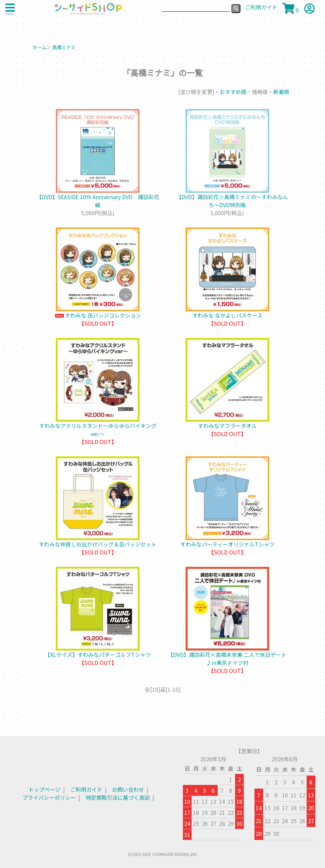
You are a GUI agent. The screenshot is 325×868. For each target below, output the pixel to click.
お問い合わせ (128, 789)
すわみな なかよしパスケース (227, 315)
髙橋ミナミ (64, 47)
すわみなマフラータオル (227, 426)
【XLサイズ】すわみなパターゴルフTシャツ (98, 655)
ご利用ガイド (86, 789)
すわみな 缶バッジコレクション (98, 315)
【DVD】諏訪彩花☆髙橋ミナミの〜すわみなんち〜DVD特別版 (227, 201)
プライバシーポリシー (49, 797)
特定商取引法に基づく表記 (118, 797)
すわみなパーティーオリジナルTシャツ (227, 544)
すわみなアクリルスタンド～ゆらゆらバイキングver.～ (98, 430)
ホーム (39, 47)
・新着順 (279, 92)
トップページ (44, 789)
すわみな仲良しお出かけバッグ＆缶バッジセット (98, 544)
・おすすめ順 (230, 92)
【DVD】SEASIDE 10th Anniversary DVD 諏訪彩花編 (98, 201)
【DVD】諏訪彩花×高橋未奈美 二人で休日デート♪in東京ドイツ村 (227, 659)
